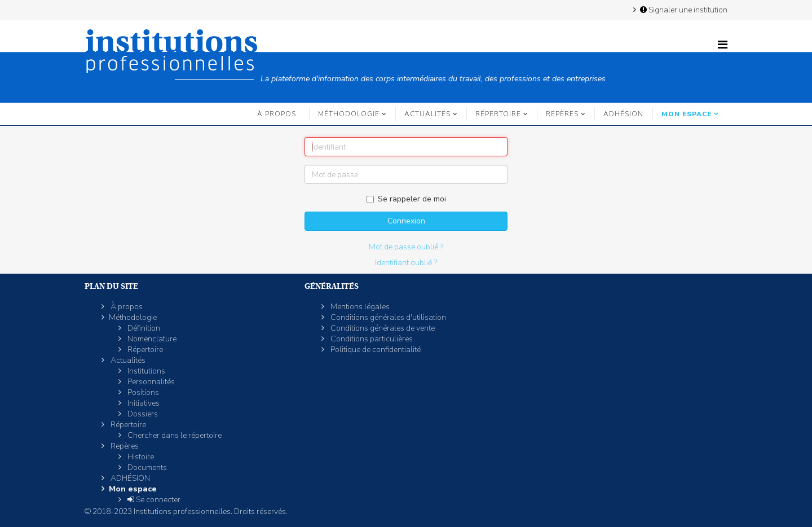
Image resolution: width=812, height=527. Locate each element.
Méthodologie (349, 114)
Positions (142, 392)
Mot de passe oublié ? (406, 247)
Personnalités (150, 382)
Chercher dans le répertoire (174, 435)
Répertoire (498, 114)
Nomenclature (151, 339)
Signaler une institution (683, 10)
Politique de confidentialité (375, 350)
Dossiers (142, 414)
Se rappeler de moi (406, 199)
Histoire (140, 457)
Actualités (427, 114)
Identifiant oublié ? (406, 263)
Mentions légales (359, 307)
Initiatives (143, 403)
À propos (277, 114)
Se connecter (153, 500)
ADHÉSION (623, 114)
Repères (562, 114)
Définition (143, 328)
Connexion (406, 221)
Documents (146, 467)
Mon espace (687, 114)
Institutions (145, 371)
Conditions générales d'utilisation (387, 317)
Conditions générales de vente (382, 328)
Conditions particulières (371, 339)
